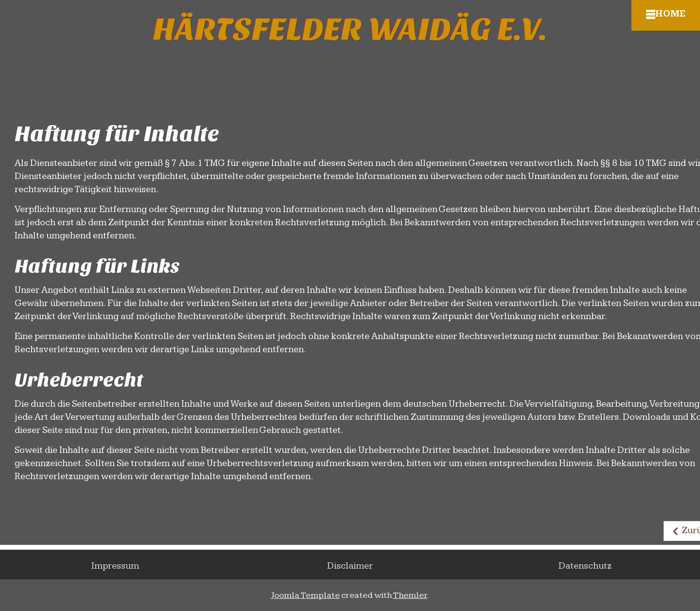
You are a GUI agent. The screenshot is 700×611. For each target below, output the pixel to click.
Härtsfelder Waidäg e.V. (350, 30)
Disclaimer (350, 566)
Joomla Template (306, 595)
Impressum (115, 566)
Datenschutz (585, 566)
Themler (410, 595)
